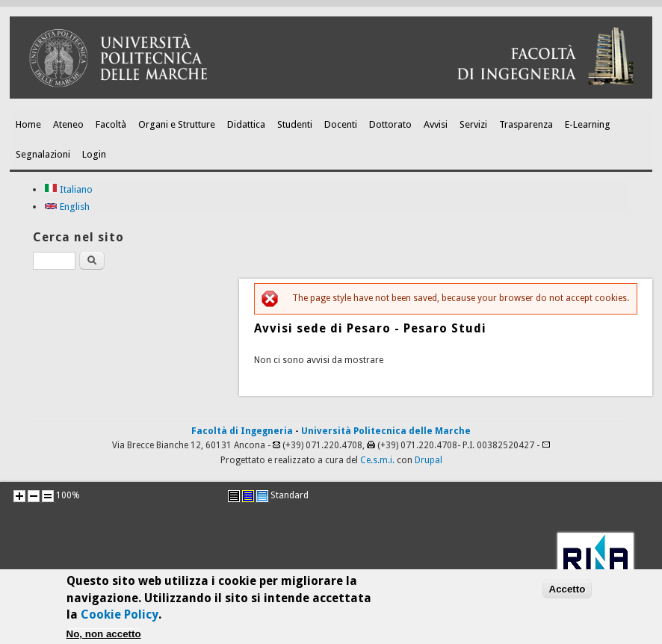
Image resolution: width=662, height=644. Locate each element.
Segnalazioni (43, 154)
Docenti (341, 124)
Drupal (429, 460)
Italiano (68, 189)
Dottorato (390, 124)
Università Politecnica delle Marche (386, 431)
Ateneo (68, 124)
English (67, 207)
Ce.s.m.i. (377, 460)
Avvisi (436, 124)
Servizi (473, 124)
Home (28, 124)
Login (94, 154)
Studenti (295, 124)
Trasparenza (526, 124)
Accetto (567, 594)
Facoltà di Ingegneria (242, 431)
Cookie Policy (120, 620)
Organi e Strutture (177, 124)
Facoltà (111, 124)
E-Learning (588, 124)
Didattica (246, 124)
